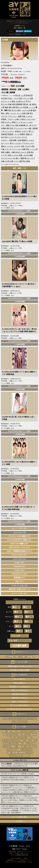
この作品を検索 (20, 214)
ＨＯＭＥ (20, 821)
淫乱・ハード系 (32, 149)
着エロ (27, 158)
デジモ (24, 137)
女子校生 (4, 98)
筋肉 (20, 735)
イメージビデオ (15, 756)
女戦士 (34, 104)
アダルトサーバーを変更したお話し (21, 774)
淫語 (31, 98)
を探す (19, 566)
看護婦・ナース (14, 134)
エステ (31, 140)
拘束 (24, 116)
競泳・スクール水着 (25, 110)
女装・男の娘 (12, 753)
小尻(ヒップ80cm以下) (19, 702)
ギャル (23, 122)
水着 (28, 152)
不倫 (3, 149)
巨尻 (3, 122)
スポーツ (25, 131)
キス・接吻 (5, 125)
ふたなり (19, 143)
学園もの (29, 134)
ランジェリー (19, 128)
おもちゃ (8, 122)
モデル (6, 744)
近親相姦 (22, 125)
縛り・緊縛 (20, 158)
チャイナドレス (7, 158)
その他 (7, 161)
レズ (10, 101)
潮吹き (4, 146)
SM (16, 152)
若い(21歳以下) (19, 679)
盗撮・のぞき (24, 155)
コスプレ (4, 116)
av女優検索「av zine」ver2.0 (19, 846)
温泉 (17, 125)
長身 (5, 735)
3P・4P (29, 125)
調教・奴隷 (17, 140)
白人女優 (17, 750)
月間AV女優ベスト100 (20, 666)
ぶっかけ (29, 122)
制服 (31, 155)
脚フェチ (19, 107)
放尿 (14, 107)
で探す (20, 536)
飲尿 (34, 110)
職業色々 (25, 140)
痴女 (14, 101)
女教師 (4, 128)
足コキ (14, 110)
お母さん (33, 741)
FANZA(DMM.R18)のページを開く (19, 211)
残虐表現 (4, 134)
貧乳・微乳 (7, 732)
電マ (31, 113)
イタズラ (28, 146)
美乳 (8, 128)
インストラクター (15, 137)
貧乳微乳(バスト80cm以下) (19, 687)
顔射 (24, 113)
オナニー (4, 101)
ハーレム (10, 146)
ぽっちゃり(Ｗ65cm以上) (19, 705)
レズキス (15, 155)
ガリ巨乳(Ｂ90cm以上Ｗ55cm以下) (20, 709)
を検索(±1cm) (19, 589)
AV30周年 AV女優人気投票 (19, 670)
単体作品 (13, 89)
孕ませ (33, 747)
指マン (12, 143)
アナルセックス (28, 143)
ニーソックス (17, 149)
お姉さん (24, 119)
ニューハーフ (27, 750)
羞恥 (10, 107)
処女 (32, 152)
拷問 (21, 161)
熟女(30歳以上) (19, 683)
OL (14, 158)
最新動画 (5, 89)
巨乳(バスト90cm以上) (19, 690)
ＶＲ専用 (10, 657)
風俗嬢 (30, 657)
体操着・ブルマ (7, 119)
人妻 (3, 107)
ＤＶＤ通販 (20, 86)
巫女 (33, 146)
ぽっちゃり (22, 152)
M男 (13, 104)
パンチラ (17, 146)
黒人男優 (26, 161)
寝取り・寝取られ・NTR (20, 747)
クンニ (19, 113)
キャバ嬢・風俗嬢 (8, 92)
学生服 (26, 107)
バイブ (32, 158)
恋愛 (24, 104)
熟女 (10, 155)
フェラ (16, 98)
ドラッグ (8, 149)
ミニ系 (23, 95)
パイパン (26, 98)
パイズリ (4, 155)
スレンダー (31, 119)
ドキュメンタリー (8, 131)
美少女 (18, 95)
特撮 (10, 104)
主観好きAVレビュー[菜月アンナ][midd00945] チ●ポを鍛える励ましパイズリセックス (19, 780)
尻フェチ (4, 104)
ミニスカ (29, 116)
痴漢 (3, 152)
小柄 (22, 146)
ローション (5, 143)
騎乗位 (23, 134)
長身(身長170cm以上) (19, 698)
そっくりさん (7, 741)
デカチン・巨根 (7, 140)
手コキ (28, 101)
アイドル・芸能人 (25, 738)
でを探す (20, 540)
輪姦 (6, 107)
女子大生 (4, 137)
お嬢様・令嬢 (10, 152)
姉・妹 (29, 104)
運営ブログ (16, 849)
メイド (16, 161)
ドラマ (34, 125)
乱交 (12, 128)
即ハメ (31, 131)
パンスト (13, 113)
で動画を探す (19, 555)
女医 (12, 161)
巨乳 (21, 98)
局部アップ (16, 122)
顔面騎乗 (19, 104)
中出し (11, 98)
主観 (19, 89)
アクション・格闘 (15, 116)
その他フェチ (21, 101)
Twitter (25, 849)
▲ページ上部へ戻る (20, 528)
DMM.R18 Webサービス (22, 855)
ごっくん (32, 107)
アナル (12, 125)
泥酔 (24, 149)
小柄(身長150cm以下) (19, 694)
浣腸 (3, 161)
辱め (10, 110)
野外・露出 (5, 113)
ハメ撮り (26, 89)
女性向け (18, 131)
